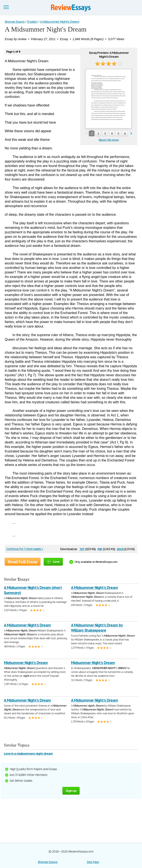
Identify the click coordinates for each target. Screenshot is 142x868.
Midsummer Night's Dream (26, 663)
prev (86, 134)
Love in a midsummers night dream (28, 753)
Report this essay (109, 140)
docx (120, 549)
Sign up (71, 791)
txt (82, 549)
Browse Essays (48, 862)
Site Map (93, 862)
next (131, 134)
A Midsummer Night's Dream (94, 588)
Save (53, 562)
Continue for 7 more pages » (25, 549)
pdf (100, 549)
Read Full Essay (23, 562)
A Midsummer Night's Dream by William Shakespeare (97, 628)
